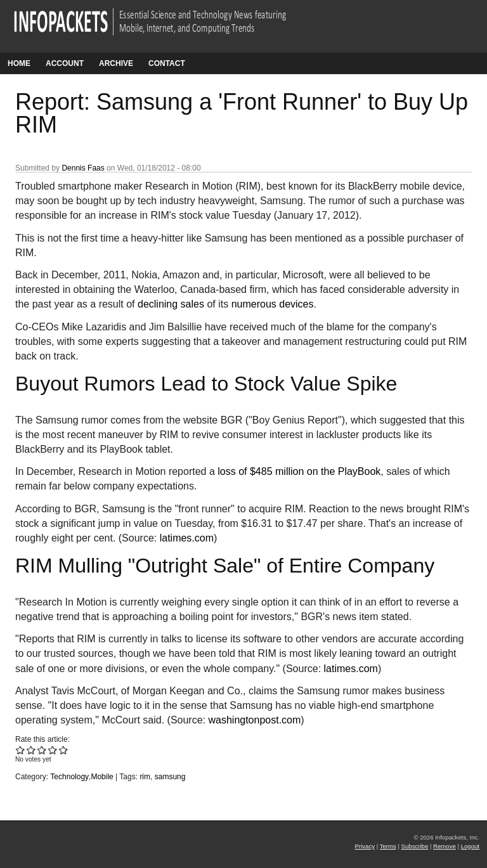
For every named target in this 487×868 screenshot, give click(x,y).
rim (145, 777)
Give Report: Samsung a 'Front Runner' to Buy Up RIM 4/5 (53, 750)
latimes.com (187, 538)
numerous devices (273, 304)
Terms (388, 846)
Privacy (365, 846)
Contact (167, 63)
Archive (116, 63)
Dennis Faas (83, 168)
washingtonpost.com (254, 720)
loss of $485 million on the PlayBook (299, 471)
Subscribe (415, 846)
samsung (170, 777)
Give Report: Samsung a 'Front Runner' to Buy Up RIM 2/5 (31, 750)
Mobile (102, 777)
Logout (470, 846)
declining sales (171, 304)
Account (65, 63)
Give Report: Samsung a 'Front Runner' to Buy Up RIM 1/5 (21, 750)
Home (19, 63)
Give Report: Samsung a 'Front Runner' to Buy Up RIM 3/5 (42, 750)
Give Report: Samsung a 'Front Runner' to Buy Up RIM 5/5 (64, 750)
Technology (69, 777)
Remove (445, 846)
